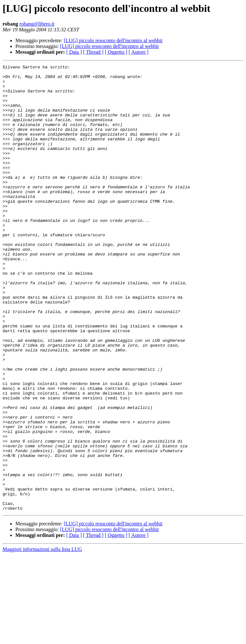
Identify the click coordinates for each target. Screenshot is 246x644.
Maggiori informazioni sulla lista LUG (42, 638)
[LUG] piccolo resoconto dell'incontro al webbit (113, 40)
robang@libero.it (37, 24)
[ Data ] (74, 52)
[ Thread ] (94, 52)
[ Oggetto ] (116, 52)
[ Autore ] (138, 52)
